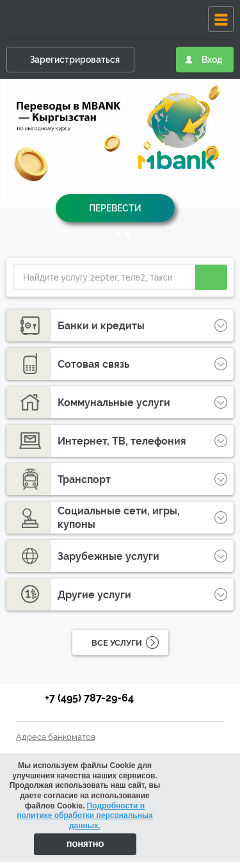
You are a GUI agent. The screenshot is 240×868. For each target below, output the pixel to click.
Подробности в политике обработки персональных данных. (85, 816)
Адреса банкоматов (56, 737)
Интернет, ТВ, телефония (122, 441)
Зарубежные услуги (108, 556)
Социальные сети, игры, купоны (119, 518)
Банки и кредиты (101, 326)
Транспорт (84, 479)
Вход (212, 60)
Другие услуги (94, 595)
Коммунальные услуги (114, 403)
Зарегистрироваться (75, 60)
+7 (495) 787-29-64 (89, 698)
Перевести (115, 208)
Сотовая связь (93, 364)
